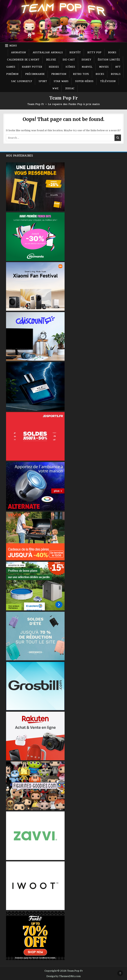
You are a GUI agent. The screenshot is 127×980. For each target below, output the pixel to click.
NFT (118, 67)
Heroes (54, 67)
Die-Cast (69, 60)
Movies (104, 67)
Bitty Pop (94, 52)
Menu (13, 46)
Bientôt (75, 52)
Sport (43, 81)
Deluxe (51, 60)
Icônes (70, 67)
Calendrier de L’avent (23, 60)
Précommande (35, 74)
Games (11, 67)
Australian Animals (48, 52)
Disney (86, 60)
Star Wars (61, 81)
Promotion (59, 74)
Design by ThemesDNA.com (63, 976)
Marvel (87, 67)
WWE (55, 88)
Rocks (100, 74)
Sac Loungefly (22, 81)
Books (112, 52)
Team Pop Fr (64, 98)
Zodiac (70, 88)
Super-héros (84, 81)
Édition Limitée (109, 60)
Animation (18, 52)
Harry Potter (32, 67)
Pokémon (12, 74)
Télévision (108, 81)
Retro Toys (81, 74)
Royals (116, 74)
